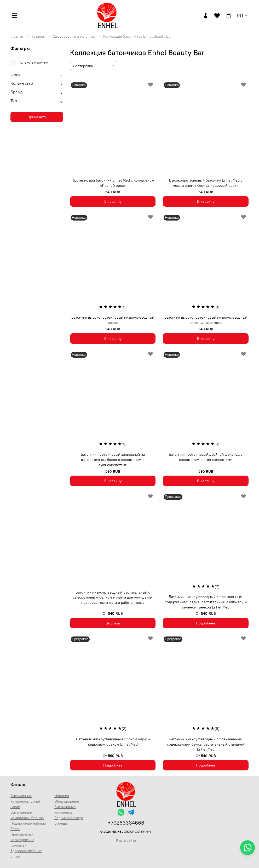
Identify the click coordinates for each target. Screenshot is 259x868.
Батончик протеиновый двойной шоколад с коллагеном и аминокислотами (206, 457)
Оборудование (67, 801)
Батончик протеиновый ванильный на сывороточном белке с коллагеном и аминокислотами (113, 460)
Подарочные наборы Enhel (28, 826)
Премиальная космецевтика (22, 837)
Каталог (39, 36)
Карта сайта (126, 840)
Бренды (61, 823)
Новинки (62, 796)
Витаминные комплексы (65, 810)
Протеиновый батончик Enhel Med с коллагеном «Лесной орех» (113, 183)
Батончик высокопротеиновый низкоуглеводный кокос (113, 320)
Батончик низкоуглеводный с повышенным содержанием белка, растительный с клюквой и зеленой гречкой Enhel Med (206, 602)
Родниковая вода (69, 818)
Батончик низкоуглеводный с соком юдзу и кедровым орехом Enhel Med (113, 742)
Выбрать (113, 623)
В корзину (113, 201)
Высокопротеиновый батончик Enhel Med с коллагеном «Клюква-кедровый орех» (206, 183)
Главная (17, 36)
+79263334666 (126, 823)
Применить (37, 117)
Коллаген (19, 845)
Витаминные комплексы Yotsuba (27, 815)
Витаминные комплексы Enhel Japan (25, 801)
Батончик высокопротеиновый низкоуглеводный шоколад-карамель (206, 320)
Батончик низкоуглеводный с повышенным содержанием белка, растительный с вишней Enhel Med (206, 744)
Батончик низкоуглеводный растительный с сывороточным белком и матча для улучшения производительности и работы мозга (113, 597)
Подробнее (206, 623)
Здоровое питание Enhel (74, 36)
